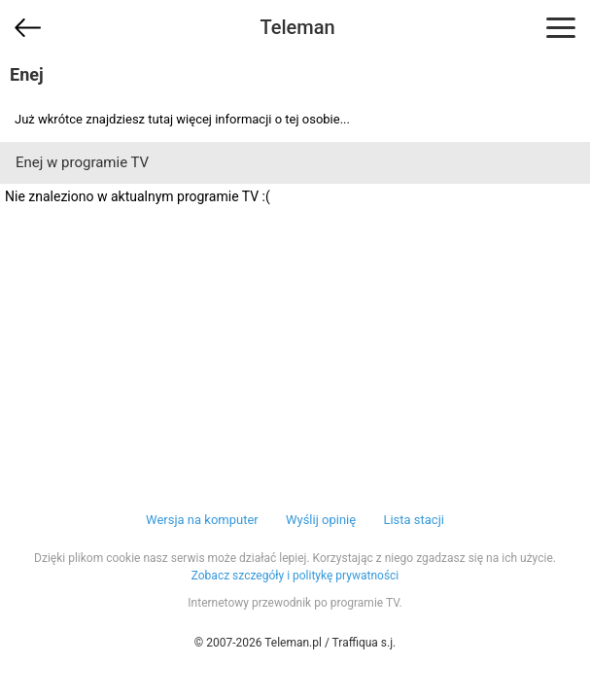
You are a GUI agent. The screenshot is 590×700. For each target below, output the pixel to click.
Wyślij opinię (321, 520)
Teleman (297, 27)
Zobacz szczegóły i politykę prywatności (295, 576)
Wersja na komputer (202, 520)
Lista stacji (414, 520)
